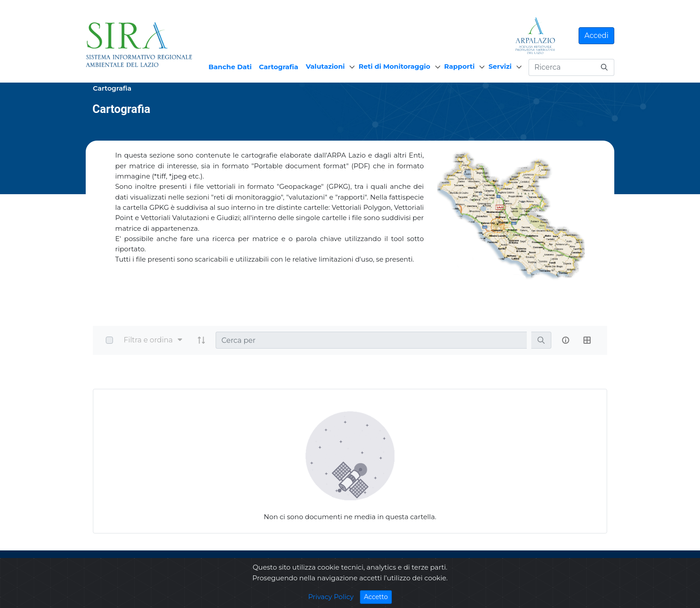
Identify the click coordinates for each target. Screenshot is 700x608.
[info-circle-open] (566, 340)
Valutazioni (325, 66)
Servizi (500, 66)
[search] (541, 340)
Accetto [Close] (378, 597)
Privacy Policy (331, 597)
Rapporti (459, 66)
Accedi (596, 35)
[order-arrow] (201, 340)
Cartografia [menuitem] (279, 67)
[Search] (371, 340)
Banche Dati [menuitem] (230, 67)
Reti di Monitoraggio (394, 66)
